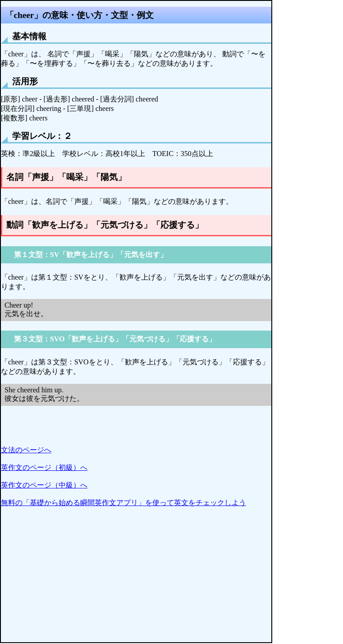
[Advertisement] (136, 579)
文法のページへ (26, 450)
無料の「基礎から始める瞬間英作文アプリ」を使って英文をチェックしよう (123, 503)
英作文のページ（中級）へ (44, 485)
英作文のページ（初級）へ (44, 467)
